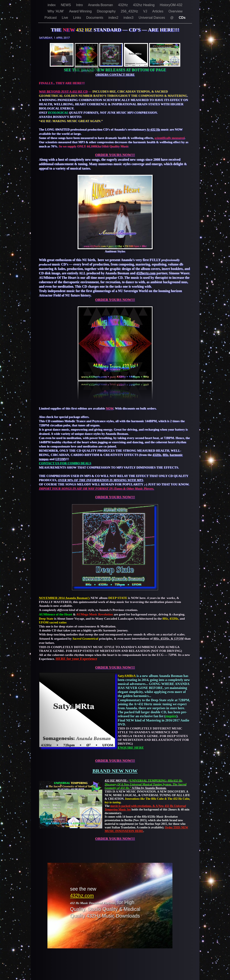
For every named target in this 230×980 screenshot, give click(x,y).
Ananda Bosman (101, 5)
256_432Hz (130, 11)
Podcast (51, 18)
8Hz (165, 455)
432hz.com (82, 896)
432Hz (123, 5)
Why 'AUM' (56, 11)
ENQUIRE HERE (131, 748)
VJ (146, 11)
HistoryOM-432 (171, 5)
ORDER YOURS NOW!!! (115, 155)
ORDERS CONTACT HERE (115, 75)
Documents (95, 18)
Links (78, 18)
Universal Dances (152, 18)
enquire (171, 716)
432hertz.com (146, 273)
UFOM (60, 459)
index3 (129, 18)
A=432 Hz (153, 129)
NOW (110, 408)
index (52, 5)
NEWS (66, 5)
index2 (114, 18)
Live (65, 18)
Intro (80, 5)
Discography (107, 11)
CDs (182, 18)
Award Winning (81, 11)
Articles (158, 11)
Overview (176, 11)
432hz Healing (144, 5)
